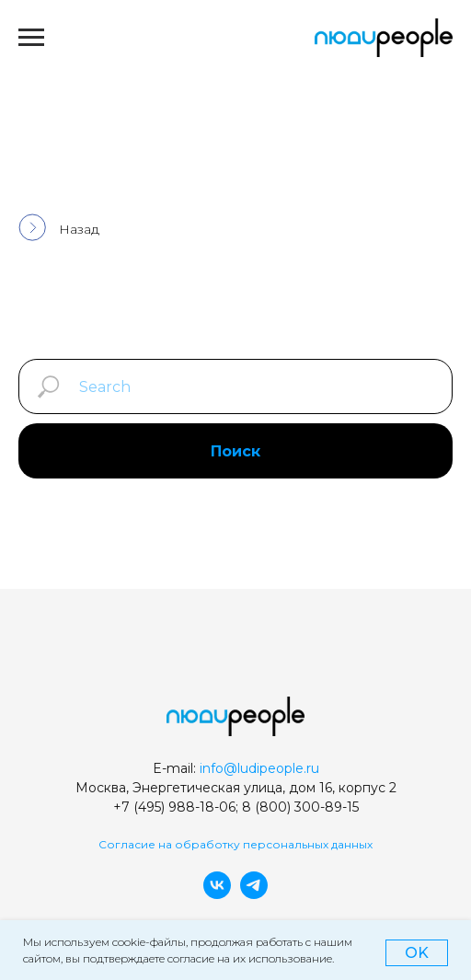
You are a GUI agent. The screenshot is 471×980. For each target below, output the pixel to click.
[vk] (217, 894)
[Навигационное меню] (31, 38)
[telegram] (254, 894)
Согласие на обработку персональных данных (235, 844)
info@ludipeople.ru (259, 768)
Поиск (235, 451)
